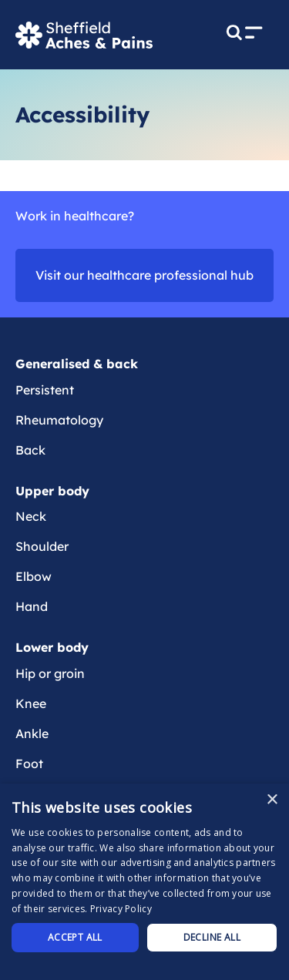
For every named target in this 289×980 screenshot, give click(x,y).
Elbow (34, 576)
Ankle (32, 733)
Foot (29, 764)
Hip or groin (50, 673)
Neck (31, 516)
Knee (31, 703)
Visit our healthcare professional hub (144, 275)
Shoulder (42, 546)
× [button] (272, 800)
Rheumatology (59, 420)
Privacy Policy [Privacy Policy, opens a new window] (121, 909)
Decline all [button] (212, 937)
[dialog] (144, 882)
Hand (32, 606)
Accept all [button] (75, 937)
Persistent (45, 390)
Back (30, 450)
